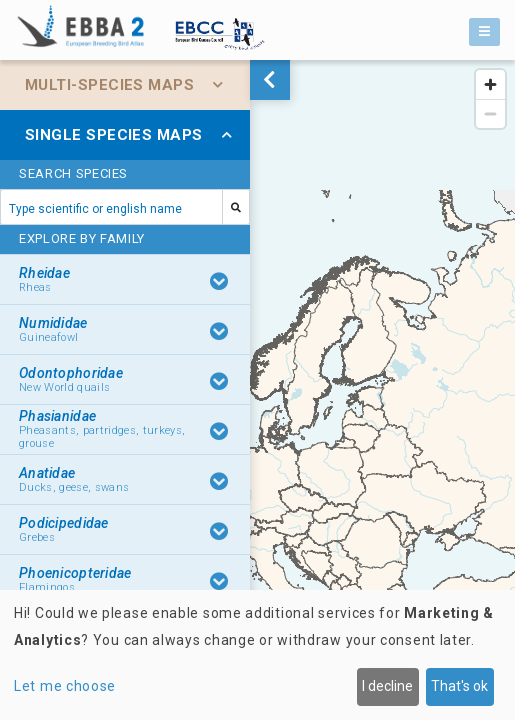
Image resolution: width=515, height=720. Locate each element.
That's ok (459, 686)
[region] (257, 390)
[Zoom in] (490, 84)
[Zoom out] (490, 113)
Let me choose (65, 686)
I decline (387, 686)
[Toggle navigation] (484, 32)
